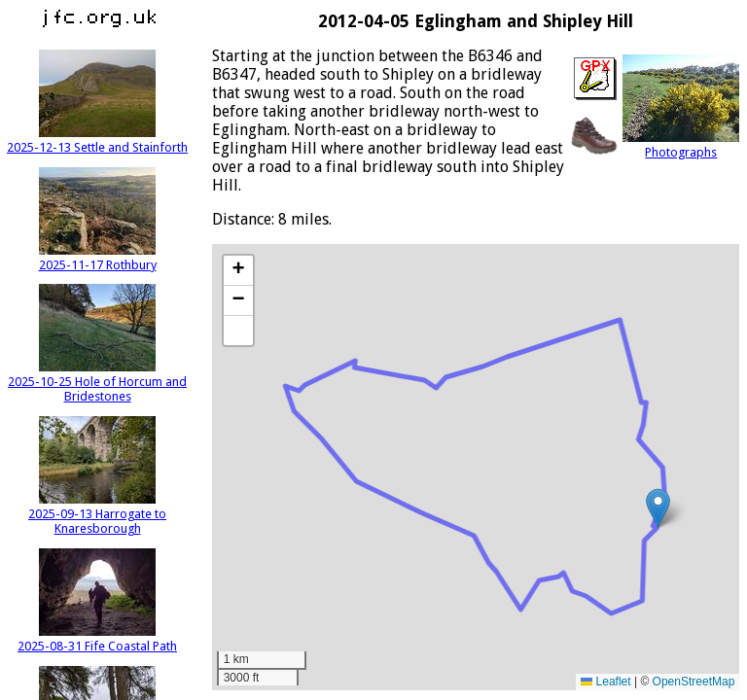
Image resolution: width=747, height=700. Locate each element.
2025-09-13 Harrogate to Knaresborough (97, 514)
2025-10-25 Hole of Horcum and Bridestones (97, 382)
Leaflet (605, 682)
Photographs (681, 145)
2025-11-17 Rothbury (98, 258)
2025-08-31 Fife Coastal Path (97, 639)
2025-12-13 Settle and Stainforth (97, 140)
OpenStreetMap (694, 682)
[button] (658, 508)
